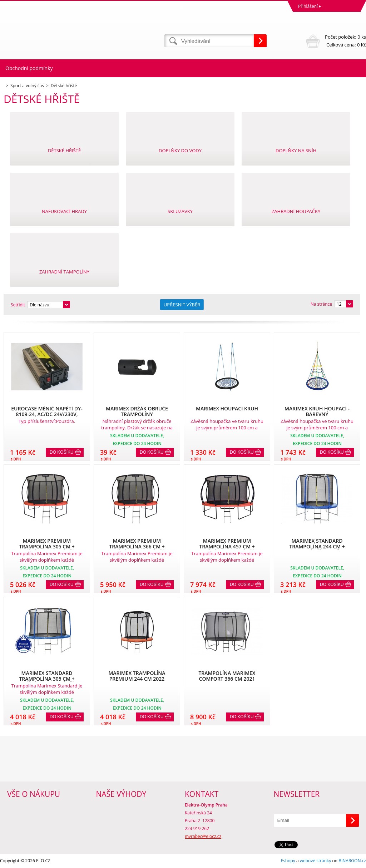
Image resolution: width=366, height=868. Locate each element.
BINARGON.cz (352, 861)
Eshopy (288, 861)
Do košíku (62, 452)
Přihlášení (308, 6)
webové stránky (316, 861)
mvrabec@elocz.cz (203, 836)
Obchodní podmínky (29, 68)
